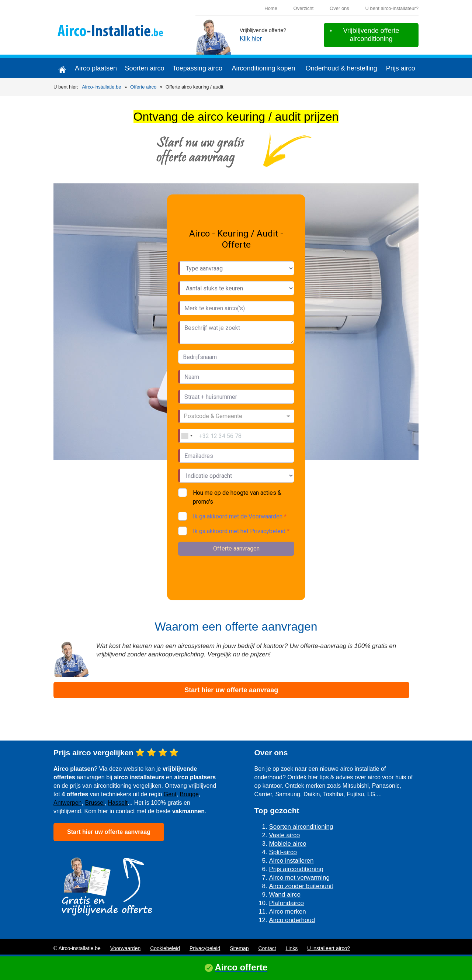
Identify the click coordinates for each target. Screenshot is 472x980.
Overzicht (304, 8)
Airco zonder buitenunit (301, 886)
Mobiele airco (288, 844)
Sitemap (239, 948)
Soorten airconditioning (301, 827)
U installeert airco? (329, 948)
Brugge (189, 794)
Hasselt (118, 803)
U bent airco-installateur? (392, 8)
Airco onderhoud (292, 920)
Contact (267, 948)
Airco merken (288, 912)
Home (271, 8)
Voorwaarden (126, 948)
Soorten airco (144, 68)
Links (292, 948)
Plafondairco (287, 903)
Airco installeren (291, 861)
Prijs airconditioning (296, 869)
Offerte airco (143, 87)
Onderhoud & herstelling (341, 68)
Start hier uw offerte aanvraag (231, 690)
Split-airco (283, 852)
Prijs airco (401, 68)
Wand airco (285, 895)
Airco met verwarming (299, 878)
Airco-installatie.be (101, 87)
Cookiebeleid (165, 948)
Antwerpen (68, 803)
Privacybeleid (205, 948)
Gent (170, 794)
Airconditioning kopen (263, 68)
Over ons (339, 8)
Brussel (95, 803)
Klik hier (251, 39)
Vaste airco (285, 835)
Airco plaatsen (96, 68)
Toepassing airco (197, 68)
